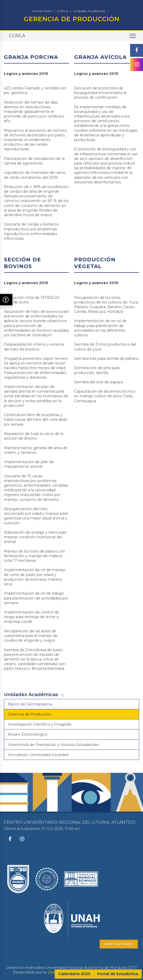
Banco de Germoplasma (30, 704)
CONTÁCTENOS (119, 944)
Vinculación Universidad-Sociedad (38, 755)
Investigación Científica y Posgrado (40, 724)
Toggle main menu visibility (133, 38)
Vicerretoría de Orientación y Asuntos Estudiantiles (54, 745)
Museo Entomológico (28, 734)
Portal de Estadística (118, 974)
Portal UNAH (42, 11)
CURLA (63, 11)
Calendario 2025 (74, 974)
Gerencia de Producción (30, 714)
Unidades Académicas (89, 11)
